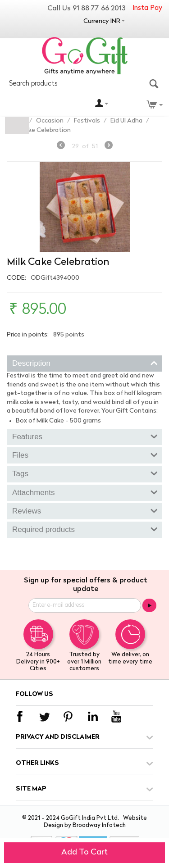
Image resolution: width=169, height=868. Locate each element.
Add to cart (84, 852)
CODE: (16, 278)
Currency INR (102, 21)
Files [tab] (85, 454)
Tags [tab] (85, 473)
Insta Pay (147, 8)
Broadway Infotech (99, 825)
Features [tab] (85, 436)
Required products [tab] (85, 529)
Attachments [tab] (85, 492)
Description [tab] (85, 363)
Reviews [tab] (85, 510)
